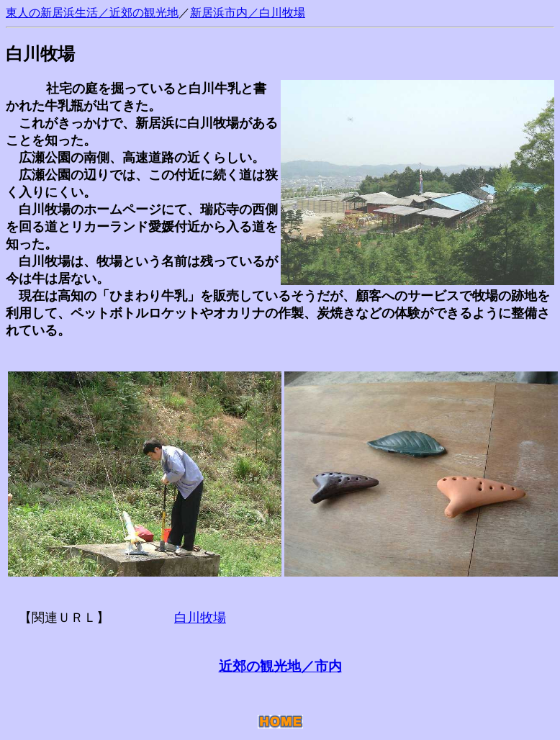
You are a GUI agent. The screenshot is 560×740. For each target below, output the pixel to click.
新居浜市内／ (225, 13)
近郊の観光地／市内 (280, 666)
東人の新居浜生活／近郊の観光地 (92, 13)
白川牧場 (282, 13)
